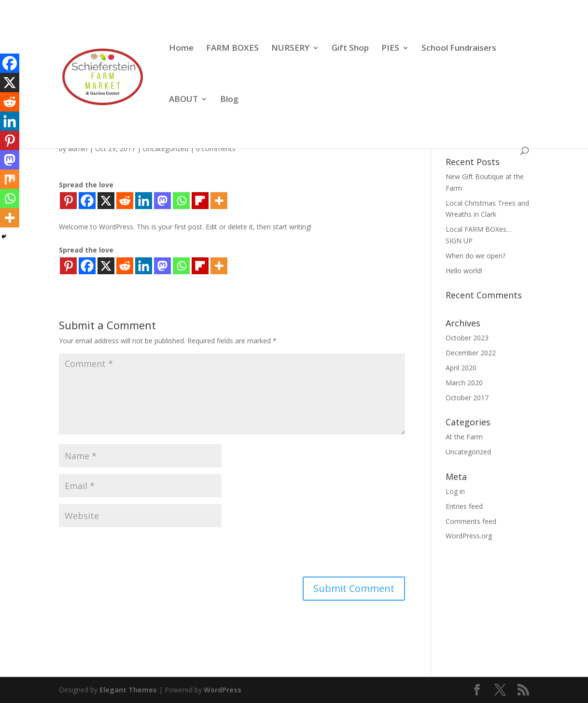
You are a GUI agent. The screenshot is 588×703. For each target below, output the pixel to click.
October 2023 (467, 338)
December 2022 (471, 353)
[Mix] (10, 179)
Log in (455, 491)
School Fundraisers (459, 49)
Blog (229, 100)
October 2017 (467, 398)
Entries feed (464, 506)
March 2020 (464, 383)
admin (78, 148)
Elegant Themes (128, 690)
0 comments (216, 148)
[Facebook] (87, 201)
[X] (106, 201)
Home (181, 49)
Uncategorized (166, 148)
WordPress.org (469, 536)
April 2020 (461, 368)
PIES (390, 49)
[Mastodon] (162, 201)
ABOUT (183, 100)
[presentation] (132, 553)
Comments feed (471, 521)
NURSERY (290, 49)
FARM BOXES (232, 49)
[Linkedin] (144, 201)
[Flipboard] (200, 201)
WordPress (223, 690)
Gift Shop (350, 49)
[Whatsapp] (181, 201)
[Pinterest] (68, 201)
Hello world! (464, 271)
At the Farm (464, 437)
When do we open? (476, 256)
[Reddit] (125, 201)
